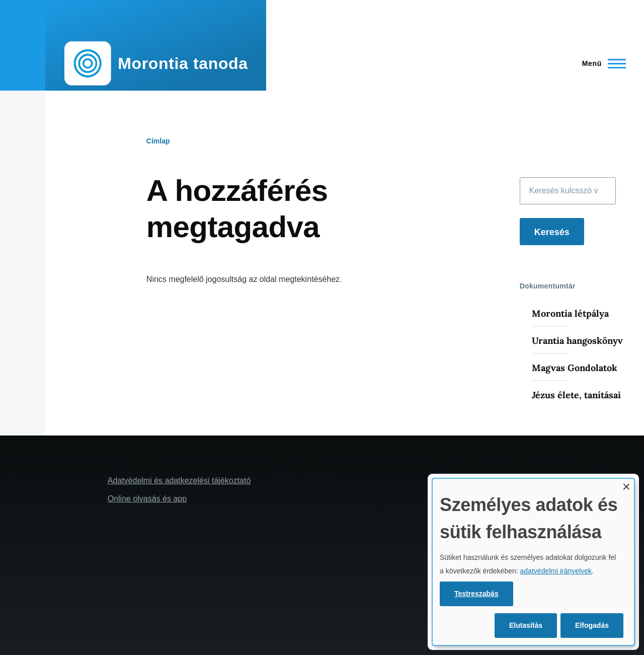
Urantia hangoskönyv (577, 341)
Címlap (158, 141)
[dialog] (533, 562)
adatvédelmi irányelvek (556, 571)
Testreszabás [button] (476, 594)
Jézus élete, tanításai (576, 395)
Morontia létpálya (570, 313)
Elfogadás (592, 625)
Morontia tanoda (183, 63)
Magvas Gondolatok (575, 368)
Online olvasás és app (147, 499)
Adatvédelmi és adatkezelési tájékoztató (179, 481)
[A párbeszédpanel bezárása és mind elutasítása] (626, 485)
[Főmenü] (601, 63)
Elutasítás (526, 625)
